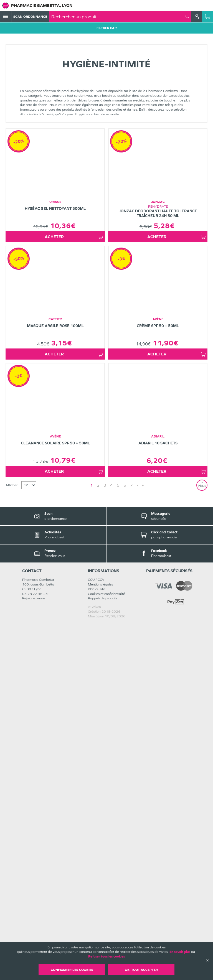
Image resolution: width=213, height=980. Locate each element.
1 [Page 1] (107, 842)
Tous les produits (18, 42)
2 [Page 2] (114, 842)
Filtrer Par (107, 28)
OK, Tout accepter (141, 970)
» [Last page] (125, 842)
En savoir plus (180, 952)
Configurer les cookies (72, 970)
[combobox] (118, 17)
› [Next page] (120, 842)
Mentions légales (100, 941)
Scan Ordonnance (30, 17)
